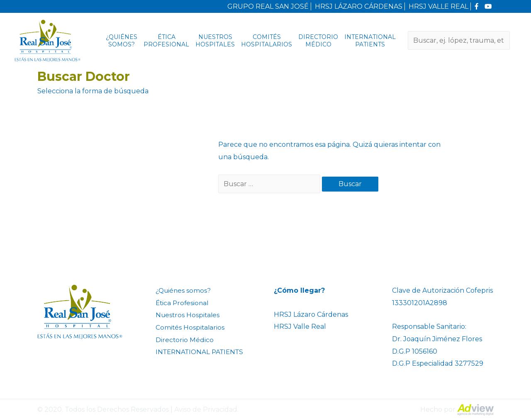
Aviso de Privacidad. (206, 409)
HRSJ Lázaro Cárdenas (311, 314)
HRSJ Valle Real (300, 327)
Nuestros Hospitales (215, 41)
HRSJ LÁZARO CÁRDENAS (358, 6)
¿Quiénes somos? (122, 41)
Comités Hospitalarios (267, 41)
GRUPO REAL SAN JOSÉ (268, 6)
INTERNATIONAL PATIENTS (370, 41)
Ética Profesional (166, 41)
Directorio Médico (318, 41)
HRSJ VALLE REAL (438, 6)
